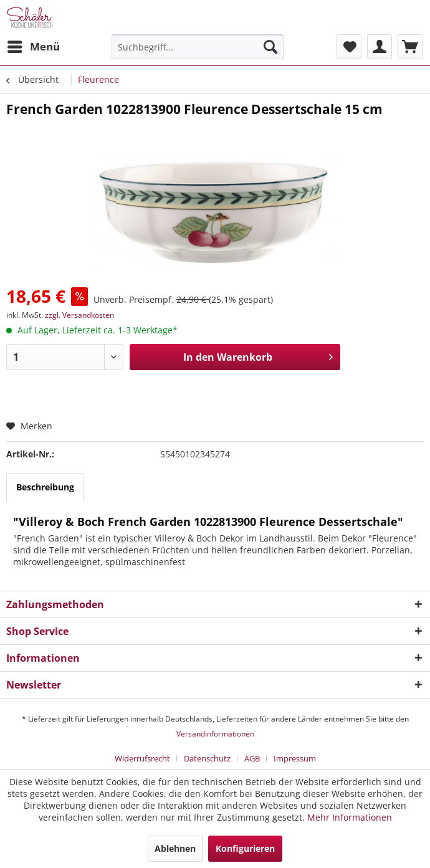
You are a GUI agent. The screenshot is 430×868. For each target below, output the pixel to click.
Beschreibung (45, 487)
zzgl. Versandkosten (79, 315)
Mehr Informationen (350, 817)
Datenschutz (207, 758)
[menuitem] (33, 47)
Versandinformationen (215, 734)
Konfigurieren (245, 848)
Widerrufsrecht (142, 758)
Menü (34, 45)
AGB (252, 758)
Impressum (295, 758)
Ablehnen (175, 848)
